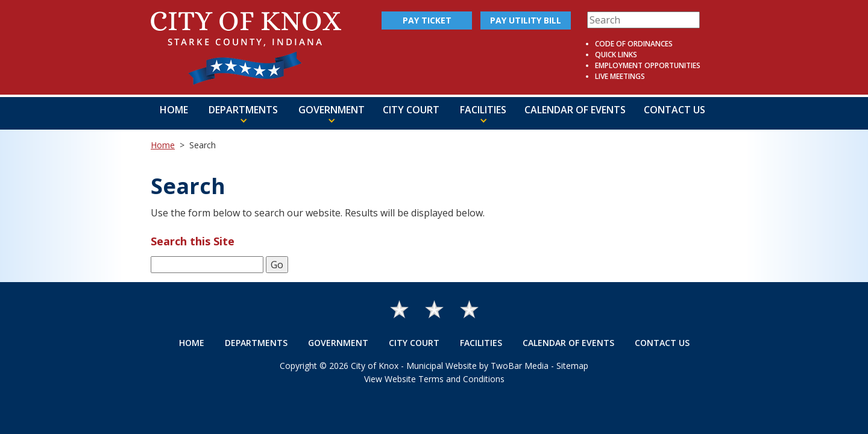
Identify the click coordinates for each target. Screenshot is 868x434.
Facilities (481, 343)
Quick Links (616, 55)
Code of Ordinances (634, 44)
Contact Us (675, 110)
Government (338, 343)
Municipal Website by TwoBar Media (477, 366)
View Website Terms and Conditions (434, 379)
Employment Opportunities (648, 65)
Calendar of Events (575, 110)
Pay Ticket (427, 20)
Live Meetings (620, 76)
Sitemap (572, 366)
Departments (256, 343)
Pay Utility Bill (526, 20)
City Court (411, 110)
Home (174, 110)
